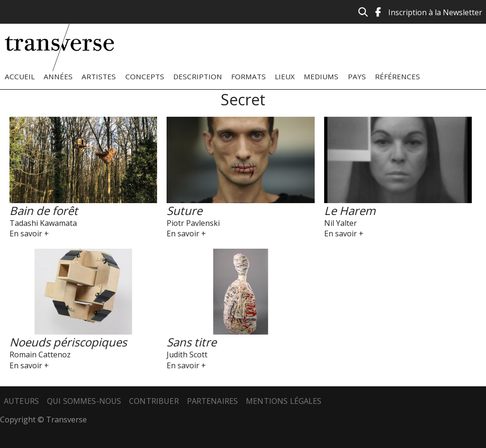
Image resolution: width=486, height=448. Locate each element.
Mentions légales (284, 401)
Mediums (321, 76)
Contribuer (154, 401)
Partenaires (213, 401)
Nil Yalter (341, 223)
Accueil (20, 76)
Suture (184, 210)
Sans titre (192, 342)
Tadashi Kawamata (43, 223)
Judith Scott (187, 355)
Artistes (99, 76)
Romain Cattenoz (40, 355)
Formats (248, 76)
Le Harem (350, 210)
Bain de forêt (44, 210)
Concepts (145, 76)
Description (198, 76)
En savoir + (29, 233)
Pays (357, 76)
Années (58, 76)
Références (397, 76)
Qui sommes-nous (84, 401)
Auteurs (21, 401)
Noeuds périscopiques (68, 342)
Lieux (285, 76)
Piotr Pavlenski (193, 223)
